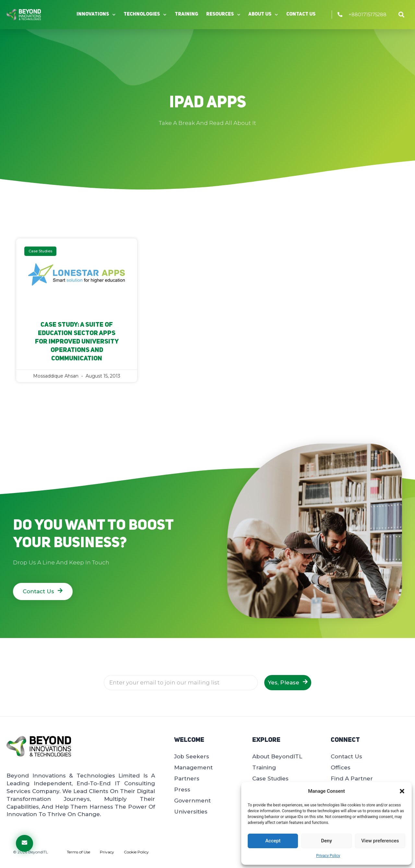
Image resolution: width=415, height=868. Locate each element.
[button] (402, 791)
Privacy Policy (328, 856)
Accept (273, 841)
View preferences (380, 841)
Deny (326, 841)
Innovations (96, 15)
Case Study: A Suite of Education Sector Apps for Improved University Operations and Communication (77, 342)
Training (186, 14)
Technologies (145, 15)
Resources (223, 15)
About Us (263, 15)
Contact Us (301, 14)
